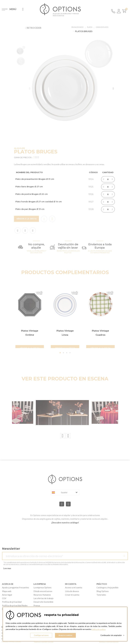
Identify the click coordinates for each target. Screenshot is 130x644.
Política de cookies (99, 630)
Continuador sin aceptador (112, 636)
